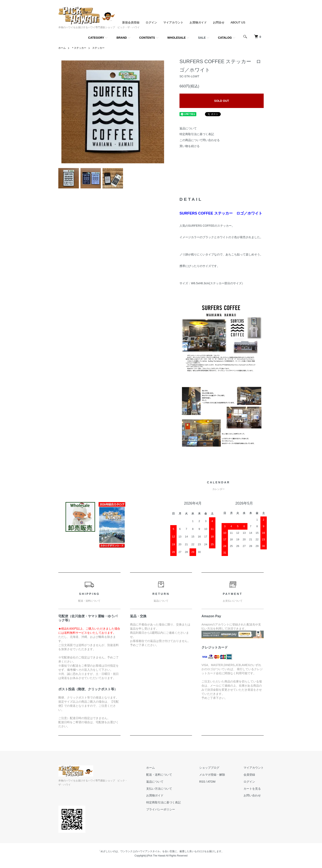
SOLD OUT (222, 101)
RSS (202, 782)
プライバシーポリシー (161, 809)
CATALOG (225, 38)
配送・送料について (159, 775)
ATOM (211, 782)
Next (161, 112)
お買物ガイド (198, 22)
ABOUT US (238, 22)
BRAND (122, 38)
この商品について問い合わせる (200, 140)
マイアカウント (173, 22)
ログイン (151, 22)
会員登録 (249, 775)
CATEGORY (96, 38)
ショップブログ (209, 768)
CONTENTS (147, 38)
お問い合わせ (252, 795)
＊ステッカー (79, 48)
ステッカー (98, 48)
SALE (202, 38)
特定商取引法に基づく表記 (197, 134)
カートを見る (252, 789)
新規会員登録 (131, 22)
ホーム (62, 48)
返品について (188, 128)
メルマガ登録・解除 (212, 775)
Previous (64, 112)
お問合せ (219, 22)
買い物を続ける (190, 146)
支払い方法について (159, 789)
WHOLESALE (177, 38)
